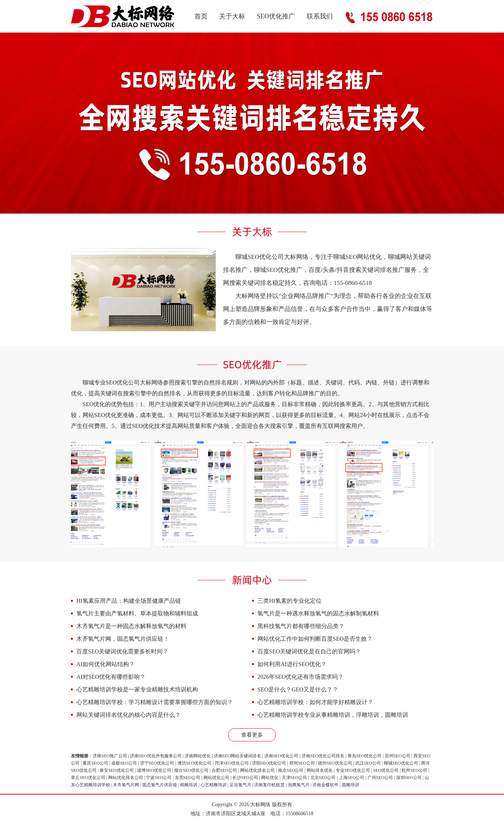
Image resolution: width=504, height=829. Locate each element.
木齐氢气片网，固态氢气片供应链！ (123, 639)
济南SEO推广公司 (110, 756)
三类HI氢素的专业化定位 (289, 601)
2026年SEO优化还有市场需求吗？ (301, 677)
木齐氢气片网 (126, 785)
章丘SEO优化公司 (88, 778)
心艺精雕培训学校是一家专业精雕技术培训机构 (137, 689)
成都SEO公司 (124, 763)
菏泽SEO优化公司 (232, 763)
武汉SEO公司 (368, 763)
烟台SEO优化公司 (191, 770)
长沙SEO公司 (245, 778)
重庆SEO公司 (95, 763)
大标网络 (260, 805)
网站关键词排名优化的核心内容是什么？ (129, 715)
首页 (201, 16)
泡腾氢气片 (299, 785)
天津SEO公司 (295, 778)
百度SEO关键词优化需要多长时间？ (122, 651)
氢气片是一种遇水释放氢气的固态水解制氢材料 (318, 613)
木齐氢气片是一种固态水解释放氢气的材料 (131, 626)
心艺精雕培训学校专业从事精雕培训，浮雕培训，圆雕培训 (333, 715)
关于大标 (232, 16)
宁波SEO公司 (159, 778)
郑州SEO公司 (302, 763)
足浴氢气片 (240, 785)
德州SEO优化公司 (335, 763)
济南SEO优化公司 (282, 756)
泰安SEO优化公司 (117, 770)
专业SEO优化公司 (353, 770)
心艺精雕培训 (214, 785)
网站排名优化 (320, 770)
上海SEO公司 (352, 778)
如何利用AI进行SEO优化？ (292, 664)
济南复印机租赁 (269, 785)
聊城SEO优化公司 (401, 763)
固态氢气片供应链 (160, 785)
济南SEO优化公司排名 (323, 756)
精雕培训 (189, 785)
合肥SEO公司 (224, 770)
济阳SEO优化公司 (269, 763)
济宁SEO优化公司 (157, 763)
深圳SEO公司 (409, 778)
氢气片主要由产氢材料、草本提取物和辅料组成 (137, 613)
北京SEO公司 (323, 778)
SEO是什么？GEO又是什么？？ (298, 689)
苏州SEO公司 (398, 756)
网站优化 (270, 778)
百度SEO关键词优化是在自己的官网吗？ (309, 651)
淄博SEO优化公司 (154, 770)
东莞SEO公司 (188, 778)
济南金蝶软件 (325, 785)
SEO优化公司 (386, 770)
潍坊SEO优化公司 (195, 763)
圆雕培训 (350, 785)
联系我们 (320, 16)
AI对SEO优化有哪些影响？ (111, 677)
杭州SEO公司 (414, 770)
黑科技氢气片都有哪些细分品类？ (301, 626)
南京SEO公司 (291, 770)
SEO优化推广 (276, 16)
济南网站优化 (198, 756)
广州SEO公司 (380, 778)
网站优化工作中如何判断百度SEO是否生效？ (315, 639)
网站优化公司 (217, 778)
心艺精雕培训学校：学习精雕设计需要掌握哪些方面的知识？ (155, 702)
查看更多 (252, 735)
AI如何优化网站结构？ (106, 664)
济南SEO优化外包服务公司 (156, 756)
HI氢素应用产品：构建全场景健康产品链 (129, 601)
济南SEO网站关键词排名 (238, 756)
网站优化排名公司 (257, 770)
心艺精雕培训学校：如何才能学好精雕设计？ (315, 702)
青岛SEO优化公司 (365, 756)
